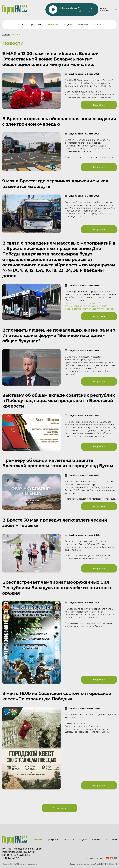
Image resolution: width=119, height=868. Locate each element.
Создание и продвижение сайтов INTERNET (93, 864)
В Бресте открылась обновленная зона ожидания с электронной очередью (59, 121)
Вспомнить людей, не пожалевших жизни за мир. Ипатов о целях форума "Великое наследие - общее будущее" (59, 336)
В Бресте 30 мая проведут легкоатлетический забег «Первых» (55, 523)
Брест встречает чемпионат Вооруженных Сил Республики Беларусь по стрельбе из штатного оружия (57, 588)
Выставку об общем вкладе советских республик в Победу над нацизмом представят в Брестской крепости (59, 401)
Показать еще (59, 808)
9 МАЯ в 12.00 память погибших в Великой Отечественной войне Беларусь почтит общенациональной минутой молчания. (51, 59)
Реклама (83, 24)
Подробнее (99, 105)
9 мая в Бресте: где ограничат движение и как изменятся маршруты (55, 184)
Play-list (68, 24)
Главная (19, 24)
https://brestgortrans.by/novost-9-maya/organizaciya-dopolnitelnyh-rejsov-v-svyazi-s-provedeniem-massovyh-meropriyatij (89, 306)
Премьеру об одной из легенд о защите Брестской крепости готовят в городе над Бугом (58, 463)
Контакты (99, 24)
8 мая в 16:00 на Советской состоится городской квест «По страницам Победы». (57, 696)
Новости (69, 840)
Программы (36, 24)
